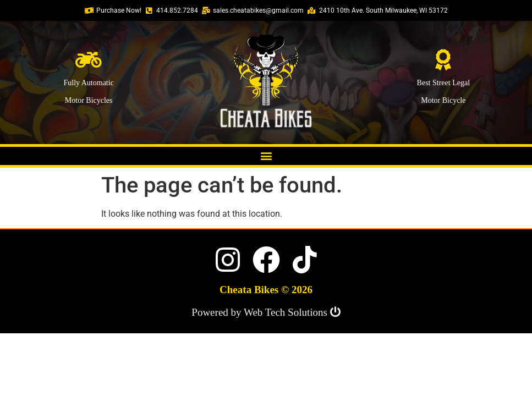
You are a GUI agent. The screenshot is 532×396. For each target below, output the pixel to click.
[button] (266, 156)
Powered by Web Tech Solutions (266, 313)
